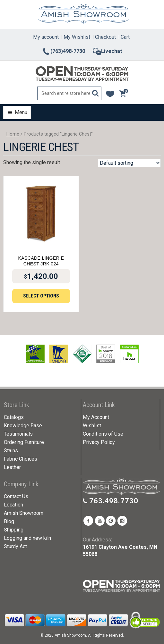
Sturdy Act (15, 546)
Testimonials (18, 434)
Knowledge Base (23, 426)
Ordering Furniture (24, 442)
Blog (9, 521)
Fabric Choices (21, 459)
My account (46, 37)
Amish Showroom (24, 513)
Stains (11, 451)
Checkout (105, 37)
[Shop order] (129, 163)
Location (13, 505)
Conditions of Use (103, 434)
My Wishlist (77, 37)
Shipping (14, 530)
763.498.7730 (114, 501)
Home (13, 134)
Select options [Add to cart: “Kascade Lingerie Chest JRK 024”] (41, 296)
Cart (125, 37)
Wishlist (92, 426)
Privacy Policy (99, 442)
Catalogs (14, 417)
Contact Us (16, 496)
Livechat (107, 51)
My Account (96, 417)
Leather (12, 467)
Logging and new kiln (27, 538)
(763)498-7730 (64, 51)
